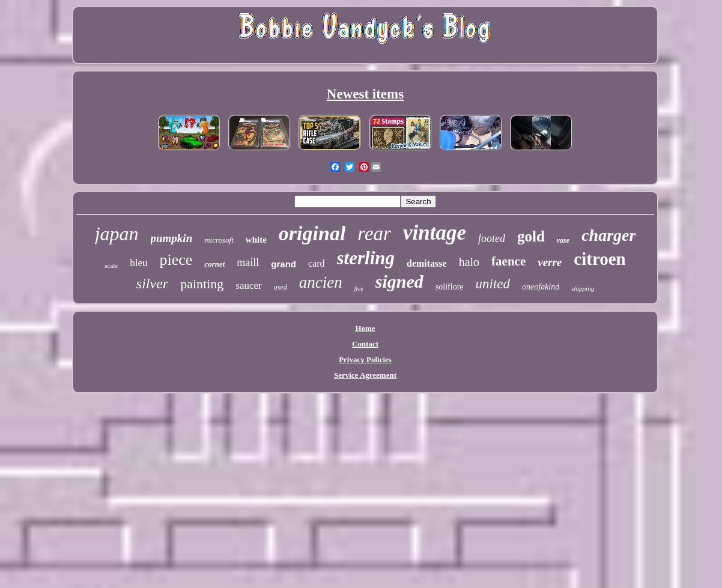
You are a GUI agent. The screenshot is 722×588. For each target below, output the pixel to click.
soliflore (450, 287)
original (312, 233)
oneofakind (541, 287)
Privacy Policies (365, 359)
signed (399, 281)
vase (563, 240)
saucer (248, 286)
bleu (138, 263)
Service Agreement (365, 375)
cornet (214, 264)
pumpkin (172, 238)
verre (550, 262)
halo (469, 262)
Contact (365, 344)
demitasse (427, 263)
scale (111, 265)
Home (365, 328)
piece (176, 260)
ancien (321, 282)
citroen (599, 259)
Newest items (365, 94)
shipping (583, 288)
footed (492, 238)
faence (508, 261)
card (317, 263)
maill (248, 262)
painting (202, 284)
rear (374, 234)
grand (284, 264)
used (281, 287)
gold (531, 236)
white (256, 240)
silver (152, 283)
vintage (435, 233)
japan (117, 234)
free (359, 289)
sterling (366, 258)
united (493, 284)
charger (608, 235)
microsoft (219, 240)
